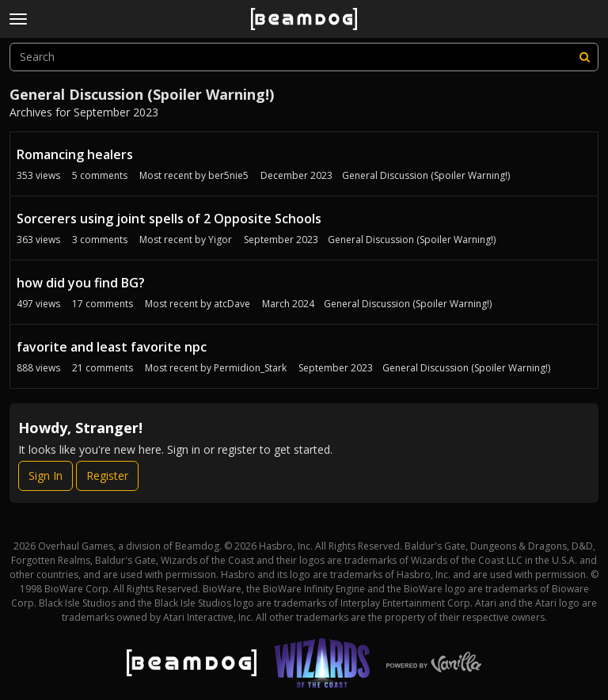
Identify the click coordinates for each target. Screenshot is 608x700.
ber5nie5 (228, 175)
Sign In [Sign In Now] (46, 476)
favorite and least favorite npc (112, 347)
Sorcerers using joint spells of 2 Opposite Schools (169, 219)
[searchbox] (304, 57)
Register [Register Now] (107, 476)
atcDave (232, 304)
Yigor (220, 240)
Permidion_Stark (250, 368)
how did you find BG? (81, 283)
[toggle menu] (18, 19)
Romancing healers (75, 154)
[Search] (584, 57)
